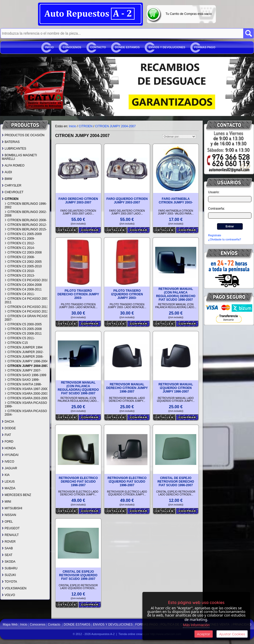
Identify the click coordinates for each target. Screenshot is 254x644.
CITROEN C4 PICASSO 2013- (27, 311)
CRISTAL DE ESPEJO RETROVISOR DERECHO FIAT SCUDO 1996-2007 (176, 482)
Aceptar (204, 634)
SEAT (7, 555)
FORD (8, 442)
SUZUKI (9, 575)
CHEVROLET (13, 192)
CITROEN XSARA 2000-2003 (26, 394)
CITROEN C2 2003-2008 (23, 252)
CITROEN (10, 199)
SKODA (9, 562)
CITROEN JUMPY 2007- (23, 370)
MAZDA (9, 488)
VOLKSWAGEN (14, 588)
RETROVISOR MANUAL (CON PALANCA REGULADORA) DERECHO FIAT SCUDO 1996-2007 (176, 294)
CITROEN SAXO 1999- (22, 380)
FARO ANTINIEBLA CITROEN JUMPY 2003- (176, 201)
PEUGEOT (11, 528)
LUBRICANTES (14, 149)
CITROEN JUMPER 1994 (24, 347)
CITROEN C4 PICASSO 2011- (27, 307)
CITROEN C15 (16, 343)
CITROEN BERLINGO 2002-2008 (26, 214)
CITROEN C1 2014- (20, 248)
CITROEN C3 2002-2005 (23, 262)
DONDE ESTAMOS (127, 47)
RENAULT (10, 535)
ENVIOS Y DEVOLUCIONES (167, 47)
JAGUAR (9, 468)
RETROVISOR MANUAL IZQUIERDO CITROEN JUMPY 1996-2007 (176, 388)
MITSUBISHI (12, 508)
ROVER (9, 542)
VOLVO (8, 595)
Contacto (98, 47)
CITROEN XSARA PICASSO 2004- (26, 413)
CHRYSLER (12, 186)
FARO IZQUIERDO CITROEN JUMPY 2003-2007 (127, 201)
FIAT (6, 435)
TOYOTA (9, 582)
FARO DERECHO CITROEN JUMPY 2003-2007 (78, 201)
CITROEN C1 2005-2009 (23, 234)
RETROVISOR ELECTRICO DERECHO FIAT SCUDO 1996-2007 (78, 482)
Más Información (196, 625)
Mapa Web (11, 625)
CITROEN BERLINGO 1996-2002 (26, 206)
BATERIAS (11, 142)
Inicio (50, 47)
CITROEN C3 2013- (20, 276)
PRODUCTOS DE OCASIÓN (23, 135)
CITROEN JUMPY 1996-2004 (26, 361)
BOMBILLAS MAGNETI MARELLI (19, 157)
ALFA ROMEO (13, 165)
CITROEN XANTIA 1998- (23, 384)
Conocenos (72, 47)
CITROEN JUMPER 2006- (24, 357)
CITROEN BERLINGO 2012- (26, 225)
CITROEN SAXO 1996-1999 (25, 375)
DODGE (9, 428)
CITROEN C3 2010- (20, 271)
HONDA (9, 448)
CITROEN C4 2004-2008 (23, 285)
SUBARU (10, 568)
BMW (7, 179)
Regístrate (215, 235)
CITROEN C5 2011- (20, 338)
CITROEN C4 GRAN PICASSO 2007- (27, 318)
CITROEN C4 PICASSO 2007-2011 (27, 300)
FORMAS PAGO (205, 47)
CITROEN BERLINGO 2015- (26, 229)
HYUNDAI (10, 455)
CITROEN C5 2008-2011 (23, 334)
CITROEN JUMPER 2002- (24, 352)
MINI (6, 502)
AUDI (7, 172)
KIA (6, 475)
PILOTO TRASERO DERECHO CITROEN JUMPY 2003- (78, 294)
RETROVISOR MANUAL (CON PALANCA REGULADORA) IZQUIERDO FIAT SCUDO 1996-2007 (78, 388)
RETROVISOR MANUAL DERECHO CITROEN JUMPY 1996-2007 (127, 388)
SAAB (7, 548)
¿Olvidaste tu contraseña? (224, 239)
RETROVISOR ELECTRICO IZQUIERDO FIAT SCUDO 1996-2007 (127, 482)
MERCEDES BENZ (16, 495)
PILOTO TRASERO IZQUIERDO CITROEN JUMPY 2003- (127, 294)
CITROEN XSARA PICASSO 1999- (26, 405)
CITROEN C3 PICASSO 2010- (27, 280)
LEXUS (8, 482)
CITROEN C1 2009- (20, 239)
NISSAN (9, 515)
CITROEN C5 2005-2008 (23, 329)
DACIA (8, 422)
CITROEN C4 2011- (20, 294)
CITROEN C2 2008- (20, 257)
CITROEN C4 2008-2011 (23, 289)
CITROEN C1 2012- (20, 243)
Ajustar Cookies (232, 634)
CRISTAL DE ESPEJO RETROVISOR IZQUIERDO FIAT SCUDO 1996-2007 (78, 575)
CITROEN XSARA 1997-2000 (26, 389)
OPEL (7, 522)
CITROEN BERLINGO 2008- (26, 220)
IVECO (8, 462)
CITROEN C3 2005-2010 (23, 266)
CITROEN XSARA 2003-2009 (26, 398)
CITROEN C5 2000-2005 (23, 324)
